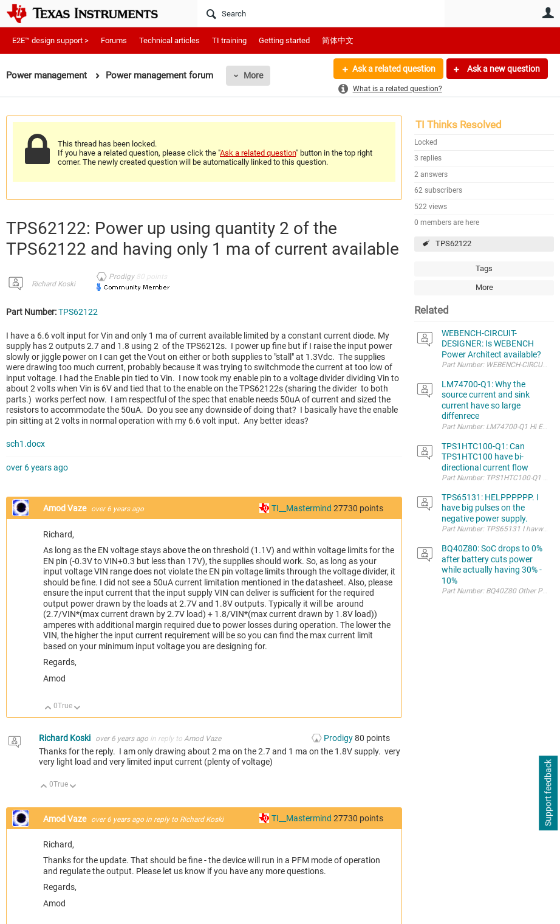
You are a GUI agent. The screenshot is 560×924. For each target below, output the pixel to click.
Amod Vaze (66, 508)
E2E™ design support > (50, 40)
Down (77, 709)
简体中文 (338, 40)
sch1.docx (26, 444)
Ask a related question (394, 69)
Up (48, 709)
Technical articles (169, 40)
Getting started (284, 40)
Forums (114, 40)
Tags (484, 268)
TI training (229, 40)
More (253, 75)
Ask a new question (503, 69)
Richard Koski (53, 284)
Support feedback (548, 793)
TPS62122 (453, 243)
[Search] (321, 13)
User (548, 13)
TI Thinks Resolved (459, 125)
